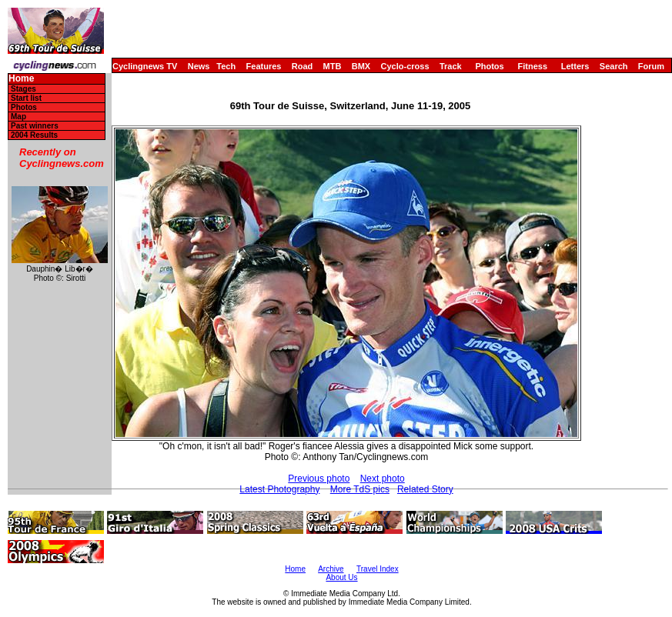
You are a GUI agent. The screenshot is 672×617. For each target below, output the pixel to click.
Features (264, 66)
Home (21, 79)
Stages (23, 89)
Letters (575, 66)
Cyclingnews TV (145, 66)
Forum (651, 66)
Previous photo (319, 479)
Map (18, 117)
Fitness (532, 66)
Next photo (383, 479)
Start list (26, 98)
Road (303, 66)
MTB (333, 66)
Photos (489, 66)
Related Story (425, 489)
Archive (331, 569)
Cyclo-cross (405, 66)
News (199, 66)
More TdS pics (360, 489)
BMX (361, 66)
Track (451, 66)
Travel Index (378, 569)
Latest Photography (279, 489)
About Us (341, 577)
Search (614, 66)
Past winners (35, 126)
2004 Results (34, 135)
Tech (226, 66)
